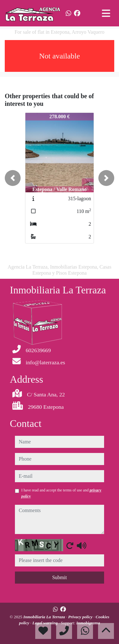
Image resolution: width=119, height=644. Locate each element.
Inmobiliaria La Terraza (45, 617)
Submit (59, 577)
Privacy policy (81, 617)
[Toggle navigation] (106, 13)
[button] (13, 178)
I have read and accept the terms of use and (61, 493)
